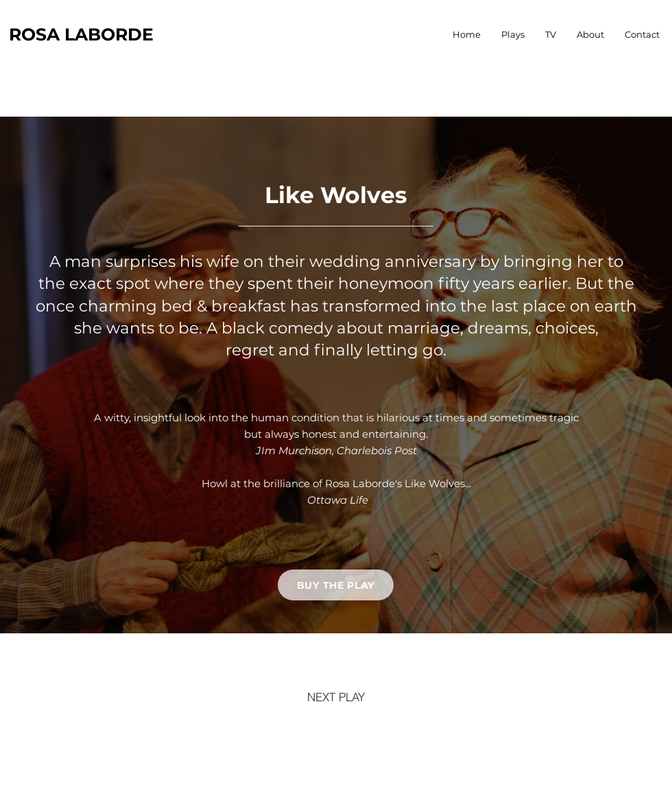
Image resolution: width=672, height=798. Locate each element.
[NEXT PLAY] (336, 696)
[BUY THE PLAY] (336, 585)
